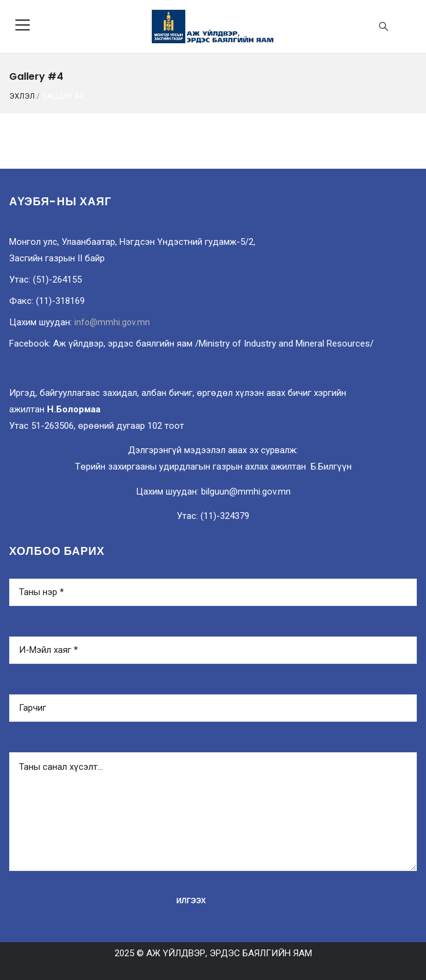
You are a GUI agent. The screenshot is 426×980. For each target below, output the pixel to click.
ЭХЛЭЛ (22, 96)
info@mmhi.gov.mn (112, 322)
